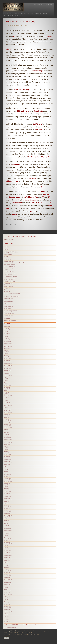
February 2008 (7, 454)
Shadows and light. (8, 280)
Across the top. (7, 308)
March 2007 (6, 473)
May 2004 (6, 522)
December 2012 (7, 399)
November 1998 (8, 576)
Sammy (49, 36)
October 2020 (7, 345)
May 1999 (6, 566)
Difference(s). (7, 285)
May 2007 (6, 470)
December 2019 (7, 362)
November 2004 (8, 512)
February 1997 (7, 591)
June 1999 (6, 564)
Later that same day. (9, 286)
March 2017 (6, 392)
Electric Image (37, 71)
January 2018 (7, 387)
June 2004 (6, 520)
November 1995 (8, 608)
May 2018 (6, 380)
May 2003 (6, 535)
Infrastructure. (7, 248)
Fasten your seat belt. (20, 22)
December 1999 (7, 554)
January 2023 (7, 333)
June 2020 (6, 352)
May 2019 (6, 367)
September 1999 (8, 559)
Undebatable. (7, 318)
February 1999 (7, 571)
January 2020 (7, 360)
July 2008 (6, 446)
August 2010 (7, 414)
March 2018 (6, 384)
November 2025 (8, 326)
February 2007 (7, 475)
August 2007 (7, 465)
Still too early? (7, 259)
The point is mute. (8, 312)
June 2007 (6, 468)
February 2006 (7, 492)
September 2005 (8, 500)
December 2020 (7, 342)
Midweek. (6, 270)
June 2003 (6, 534)
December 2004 (7, 510)
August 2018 (7, 377)
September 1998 (8, 579)
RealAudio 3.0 (18, 164)
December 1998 (7, 574)
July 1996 (6, 598)
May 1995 (6, 618)
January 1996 (7, 604)
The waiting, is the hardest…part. (12, 293)
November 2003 (8, 530)
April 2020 (6, 355)
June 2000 (6, 545)
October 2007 (7, 461)
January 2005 (7, 508)
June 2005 (6, 505)
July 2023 (6, 331)
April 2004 (6, 524)
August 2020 (7, 348)
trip (15, 36)
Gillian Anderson (12, 181)
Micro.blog (32, 635)
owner (14, 214)
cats (31, 211)
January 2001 (7, 542)
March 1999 (6, 569)
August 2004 (7, 517)
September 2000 (8, 544)
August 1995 (7, 613)
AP (43, 197)
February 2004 (7, 527)
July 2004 (6, 518)
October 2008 (7, 441)
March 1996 (6, 603)
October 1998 (7, 577)
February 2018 (7, 385)
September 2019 (8, 365)
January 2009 (7, 436)
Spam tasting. (7, 300)
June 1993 (6, 620)
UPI (49, 197)
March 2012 (6, 401)
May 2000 (6, 547)
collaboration (17, 203)
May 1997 (6, 588)
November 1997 (8, 584)
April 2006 (6, 488)
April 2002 (6, 537)
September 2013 (8, 396)
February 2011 (7, 409)
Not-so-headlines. (8, 275)
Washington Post (32, 197)
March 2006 (6, 490)
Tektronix (38, 130)
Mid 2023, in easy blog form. (11, 251)
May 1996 (6, 599)
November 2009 (8, 426)
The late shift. (7, 288)
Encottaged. (7, 258)
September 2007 (8, 463)
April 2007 (6, 471)
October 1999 (7, 557)
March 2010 (6, 419)
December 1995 (7, 606)
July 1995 (6, 615)
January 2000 (7, 552)
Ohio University (23, 111)
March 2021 (6, 338)
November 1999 (8, 556)
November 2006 (8, 478)
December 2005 (7, 495)
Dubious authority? (8, 268)
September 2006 (8, 481)
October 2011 (7, 404)
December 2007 (7, 458)
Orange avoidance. (8, 307)
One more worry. (8, 254)
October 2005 (7, 498)
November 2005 (8, 497)
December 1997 (7, 582)
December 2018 (7, 370)
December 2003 (7, 529)
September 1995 (8, 611)
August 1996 (7, 596)
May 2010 (6, 416)
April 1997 (6, 589)
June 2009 (6, 431)
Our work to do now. (9, 305)
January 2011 (7, 411)
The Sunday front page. (9, 281)
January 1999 (7, 572)
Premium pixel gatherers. (10, 320)
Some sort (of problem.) (10, 265)
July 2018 (6, 379)
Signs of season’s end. (9, 313)
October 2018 (7, 374)
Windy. (5, 290)
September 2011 (8, 406)
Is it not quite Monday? (9, 271)
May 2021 (6, 337)
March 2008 (6, 453)
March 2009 (6, 434)
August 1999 (7, 561)
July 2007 (6, 466)
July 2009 (6, 429)
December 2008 (7, 438)
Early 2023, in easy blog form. (11, 253)
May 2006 (6, 487)
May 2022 (6, 335)
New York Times (38, 203)
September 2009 (8, 427)
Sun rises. (6, 249)
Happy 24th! (7, 246)
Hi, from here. (7, 256)
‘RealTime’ (32, 178)
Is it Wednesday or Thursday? (11, 276)
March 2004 (6, 525)
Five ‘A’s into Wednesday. (10, 266)
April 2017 (6, 390)
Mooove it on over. (10, 628)
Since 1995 (8, 14)
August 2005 (7, 502)
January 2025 (7, 330)
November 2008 (8, 439)
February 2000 (7, 551)
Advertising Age (31, 200)
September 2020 (8, 347)
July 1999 (6, 562)
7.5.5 (40, 79)
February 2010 (7, 421)
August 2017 (7, 389)
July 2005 (6, 503)
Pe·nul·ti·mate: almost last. (10, 310)
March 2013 (6, 397)
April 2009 (6, 433)
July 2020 (6, 350)
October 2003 (7, 532)
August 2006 (7, 483)
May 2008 (6, 449)
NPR (50, 203)
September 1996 (8, 594)
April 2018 (6, 382)
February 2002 (7, 539)
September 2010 (8, 412)
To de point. (7, 303)
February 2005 (7, 507)
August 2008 (7, 444)
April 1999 (6, 567)
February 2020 (7, 358)
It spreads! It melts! (8, 315)
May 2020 (6, 353)
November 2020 (8, 343)
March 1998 (6, 581)
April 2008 (6, 451)
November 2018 (8, 372)
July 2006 (6, 485)
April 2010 (6, 417)
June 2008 (6, 448)
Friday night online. (9, 283)
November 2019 (8, 363)
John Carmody (14, 197)
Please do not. (7, 292)
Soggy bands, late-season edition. (12, 297)
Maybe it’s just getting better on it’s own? (14, 263)
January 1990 (7, 621)
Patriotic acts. (7, 295)
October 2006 (7, 480)
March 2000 (6, 549)
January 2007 (7, 476)
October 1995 (7, 609)
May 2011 (6, 407)
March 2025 (6, 328)
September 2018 (8, 375)
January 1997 (7, 593)
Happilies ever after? (9, 261)
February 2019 (7, 369)
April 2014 (6, 394)
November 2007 (8, 460)
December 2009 (7, 424)
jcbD (43, 631)
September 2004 (8, 515)
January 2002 (7, 540)
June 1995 (6, 616)
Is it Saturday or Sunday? (10, 273)
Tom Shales (47, 194)
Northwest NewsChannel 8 (39, 157)
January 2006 (7, 493)
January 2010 (7, 422)
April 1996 (6, 601)
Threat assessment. (8, 302)
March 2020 (6, 357)
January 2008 (7, 456)
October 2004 (7, 513)
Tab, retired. (7, 317)
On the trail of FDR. (8, 298)
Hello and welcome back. (10, 278)
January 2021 (7, 340)
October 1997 (7, 586)
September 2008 (8, 443)
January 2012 (7, 402)
